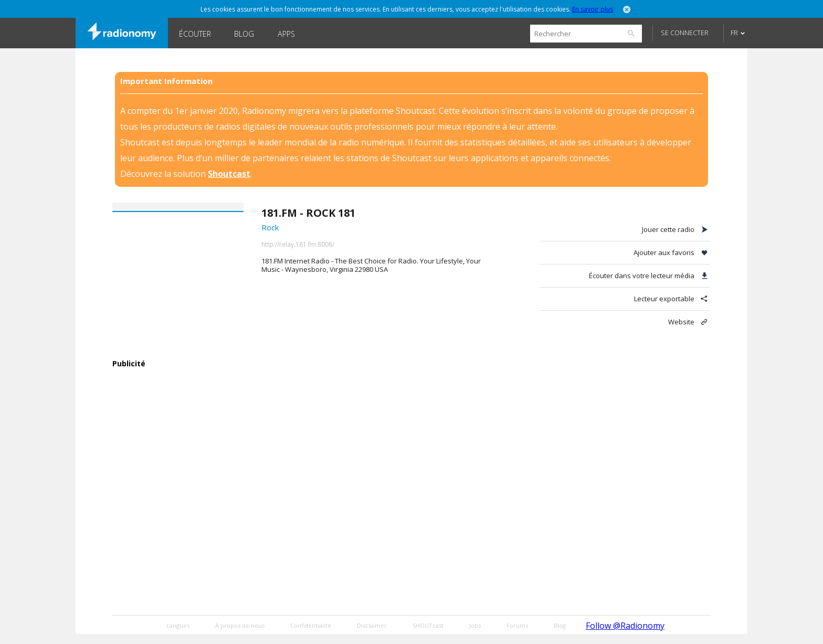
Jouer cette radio (668, 229)
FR (734, 33)
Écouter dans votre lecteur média (642, 276)
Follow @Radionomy (625, 626)
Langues (178, 625)
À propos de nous (240, 625)
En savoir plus (593, 9)
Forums (517, 625)
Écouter (195, 34)
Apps (286, 34)
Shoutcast (229, 174)
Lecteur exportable (664, 299)
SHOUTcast (428, 625)
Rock (270, 227)
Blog (244, 34)
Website (681, 322)
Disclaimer (372, 625)
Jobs (475, 625)
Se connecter (685, 33)
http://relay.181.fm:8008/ (298, 244)
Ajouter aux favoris (664, 252)
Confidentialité (311, 625)
